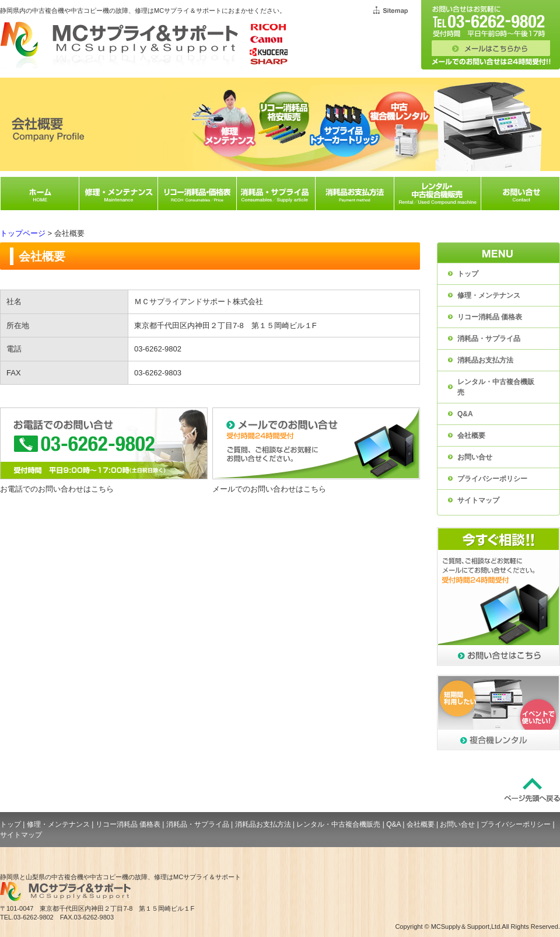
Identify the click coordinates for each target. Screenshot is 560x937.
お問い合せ (475, 457)
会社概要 (471, 436)
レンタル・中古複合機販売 (496, 387)
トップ (468, 274)
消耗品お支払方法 (485, 360)
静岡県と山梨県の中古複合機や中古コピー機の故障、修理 (83, 877)
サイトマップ (478, 500)
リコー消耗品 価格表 (490, 317)
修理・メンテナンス (489, 295)
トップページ (23, 233)
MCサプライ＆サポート (207, 877)
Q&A (465, 414)
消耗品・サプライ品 (489, 339)
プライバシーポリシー (492, 479)
